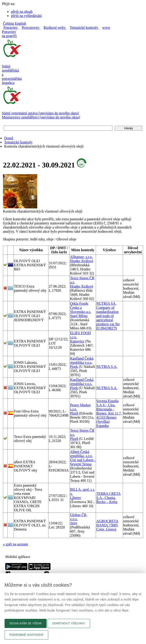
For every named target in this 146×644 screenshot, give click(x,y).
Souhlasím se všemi (26, 623)
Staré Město (79, 316)
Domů (9, 138)
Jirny (74, 523)
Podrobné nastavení (26, 635)
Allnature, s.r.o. (81, 257)
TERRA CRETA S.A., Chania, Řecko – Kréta (108, 498)
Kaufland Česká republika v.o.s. (82, 360)
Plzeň (74, 413)
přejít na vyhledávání (26, 16)
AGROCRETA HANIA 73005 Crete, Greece (107, 525)
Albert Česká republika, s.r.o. (81, 454)
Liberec (76, 498)
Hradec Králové (82, 261)
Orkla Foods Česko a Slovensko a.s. (80, 308)
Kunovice (77, 341)
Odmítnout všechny (69, 623)
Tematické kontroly (18, 142)
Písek (74, 367)
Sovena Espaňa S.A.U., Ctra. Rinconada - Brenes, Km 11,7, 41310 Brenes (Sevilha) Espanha (109, 413)
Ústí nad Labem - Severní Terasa (83, 462)
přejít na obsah (22, 12)
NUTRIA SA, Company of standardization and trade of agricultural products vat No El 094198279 (108, 316)
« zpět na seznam (16, 544)
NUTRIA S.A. (107, 367)
